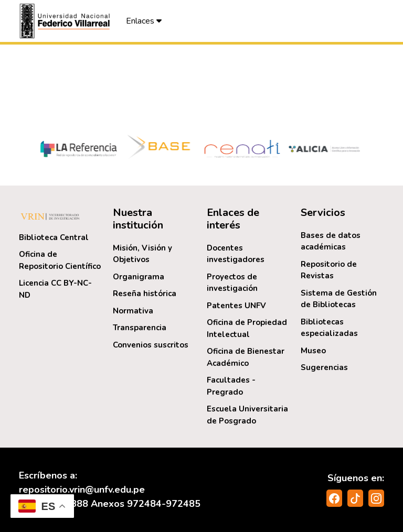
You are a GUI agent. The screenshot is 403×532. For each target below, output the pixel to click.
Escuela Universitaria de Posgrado (247, 415)
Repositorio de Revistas (329, 270)
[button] (66, 21)
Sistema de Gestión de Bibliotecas (339, 299)
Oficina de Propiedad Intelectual (247, 328)
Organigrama (139, 277)
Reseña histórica (145, 294)
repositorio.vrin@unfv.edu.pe (82, 490)
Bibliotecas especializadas (329, 328)
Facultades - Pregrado (231, 386)
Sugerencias (324, 367)
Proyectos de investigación (232, 283)
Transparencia (140, 328)
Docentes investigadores (236, 254)
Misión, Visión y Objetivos (142, 254)
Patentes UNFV (236, 306)
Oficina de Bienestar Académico (246, 357)
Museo (313, 351)
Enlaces (144, 21)
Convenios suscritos (151, 345)
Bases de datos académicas (331, 241)
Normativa (133, 311)
